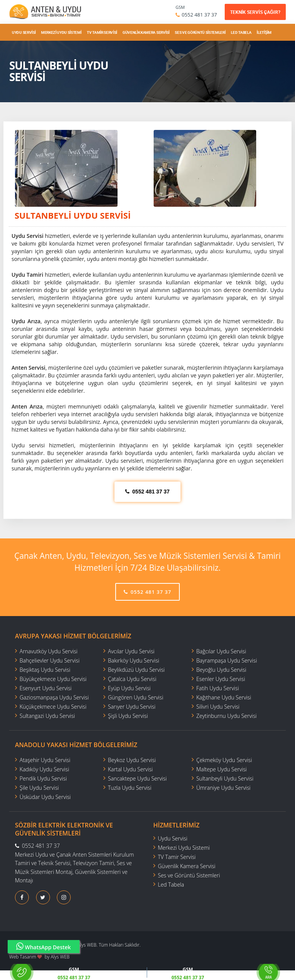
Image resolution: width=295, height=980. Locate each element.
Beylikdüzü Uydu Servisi (136, 670)
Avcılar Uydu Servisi (131, 651)
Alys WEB (60, 957)
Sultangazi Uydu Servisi (47, 716)
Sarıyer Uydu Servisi (132, 707)
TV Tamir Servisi (102, 32)
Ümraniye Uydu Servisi (223, 788)
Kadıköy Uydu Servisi (44, 769)
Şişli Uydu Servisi (128, 716)
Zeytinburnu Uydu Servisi (226, 716)
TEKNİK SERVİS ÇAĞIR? (255, 12)
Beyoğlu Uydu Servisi (221, 670)
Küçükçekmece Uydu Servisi (53, 707)
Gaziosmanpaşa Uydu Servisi (54, 697)
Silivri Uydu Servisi (218, 707)
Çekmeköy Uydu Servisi (224, 760)
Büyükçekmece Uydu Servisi (53, 679)
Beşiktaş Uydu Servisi (45, 670)
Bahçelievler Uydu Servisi (50, 660)
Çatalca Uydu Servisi (132, 679)
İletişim (264, 32)
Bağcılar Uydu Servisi (221, 651)
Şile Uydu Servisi (39, 788)
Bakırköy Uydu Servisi (133, 660)
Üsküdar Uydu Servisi (45, 797)
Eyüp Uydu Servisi (129, 688)
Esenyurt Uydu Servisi (46, 688)
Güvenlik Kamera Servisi (146, 32)
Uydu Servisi (24, 32)
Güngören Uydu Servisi (136, 697)
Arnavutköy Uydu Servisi (49, 651)
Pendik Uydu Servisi (43, 778)
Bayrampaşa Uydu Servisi (227, 660)
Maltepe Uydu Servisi (222, 769)
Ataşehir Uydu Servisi (45, 760)
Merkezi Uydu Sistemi (61, 32)
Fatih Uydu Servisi (218, 688)
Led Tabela (241, 32)
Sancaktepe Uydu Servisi (137, 778)
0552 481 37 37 (199, 15)
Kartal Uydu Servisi (130, 769)
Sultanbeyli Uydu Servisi (225, 778)
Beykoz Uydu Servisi (132, 760)
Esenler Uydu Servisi (221, 679)
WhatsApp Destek (44, 946)
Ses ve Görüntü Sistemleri (200, 32)
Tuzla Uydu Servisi (130, 788)
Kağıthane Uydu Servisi (224, 697)
